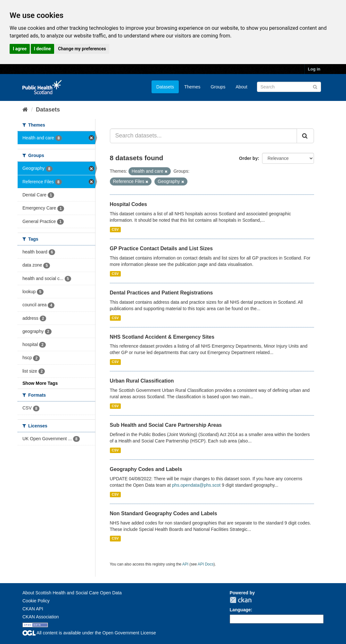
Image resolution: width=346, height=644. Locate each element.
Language (240, 610)
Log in (314, 69)
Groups (218, 87)
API (185, 564)
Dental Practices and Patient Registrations (161, 293)
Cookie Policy (36, 601)
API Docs (206, 564)
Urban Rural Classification (142, 381)
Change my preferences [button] (82, 49)
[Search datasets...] (204, 136)
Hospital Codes (128, 204)
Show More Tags (40, 383)
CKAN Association (41, 617)
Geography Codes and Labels (146, 469)
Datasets (165, 87)
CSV (115, 229)
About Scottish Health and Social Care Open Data (72, 593)
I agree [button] (20, 49)
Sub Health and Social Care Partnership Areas (166, 425)
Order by (248, 158)
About (241, 87)
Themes (192, 87)
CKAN (241, 600)
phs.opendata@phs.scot (196, 485)
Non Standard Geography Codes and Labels (164, 513)
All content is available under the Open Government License (89, 633)
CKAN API (33, 609)
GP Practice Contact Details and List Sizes (161, 248)
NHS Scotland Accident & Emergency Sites (162, 337)
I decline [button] (42, 49)
